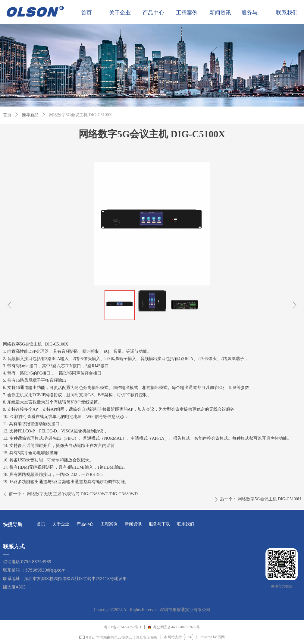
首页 (7, 115)
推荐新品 (30, 115)
